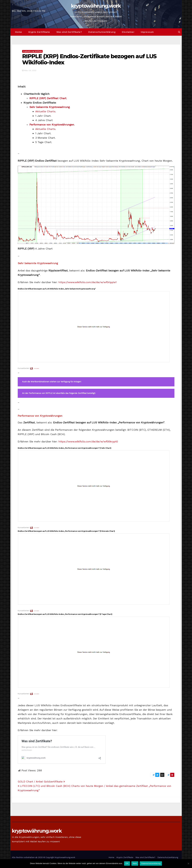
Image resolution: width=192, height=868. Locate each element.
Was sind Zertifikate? (69, 32)
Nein (135, 863)
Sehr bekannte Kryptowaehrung (50, 107)
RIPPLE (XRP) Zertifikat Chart (48, 98)
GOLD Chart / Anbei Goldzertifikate (41, 781)
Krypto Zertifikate (39, 32)
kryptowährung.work (96, 6)
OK (127, 863)
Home (19, 32)
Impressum (147, 32)
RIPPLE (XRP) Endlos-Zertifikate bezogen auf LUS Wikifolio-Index (89, 59)
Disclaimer (128, 32)
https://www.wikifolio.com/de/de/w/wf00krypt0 (88, 441)
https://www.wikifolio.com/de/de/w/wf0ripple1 (88, 282)
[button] (179, 32)
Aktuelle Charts (45, 111)
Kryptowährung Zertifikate (32, 51)
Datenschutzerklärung (102, 32)
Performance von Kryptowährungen (52, 125)
